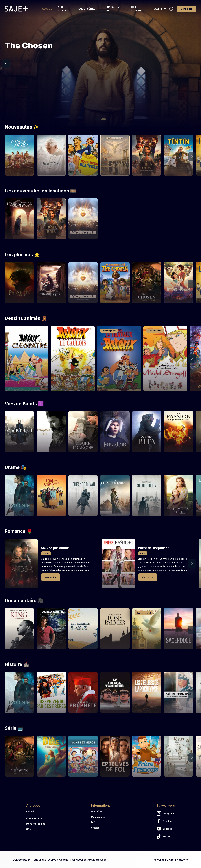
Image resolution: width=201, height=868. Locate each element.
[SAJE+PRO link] (160, 9)
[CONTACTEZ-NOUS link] (115, 9)
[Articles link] (101, 828)
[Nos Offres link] (101, 811)
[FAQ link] (101, 822)
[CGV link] (36, 829)
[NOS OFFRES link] (64, 9)
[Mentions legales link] (36, 824)
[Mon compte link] (101, 817)
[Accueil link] (36, 811)
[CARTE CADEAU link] (139, 9)
